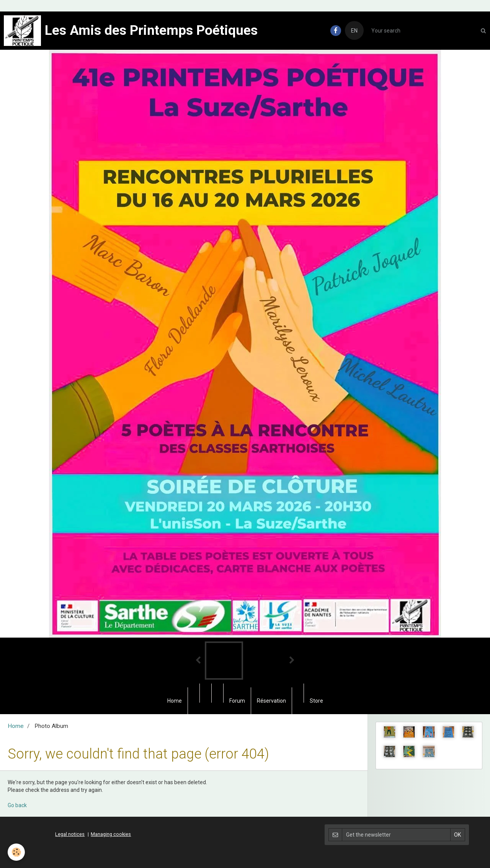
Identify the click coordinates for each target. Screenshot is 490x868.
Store (316, 701)
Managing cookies (111, 834)
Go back (17, 805)
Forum (237, 701)
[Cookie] (16, 852)
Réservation (271, 701)
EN (354, 31)
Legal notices (70, 834)
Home (175, 701)
